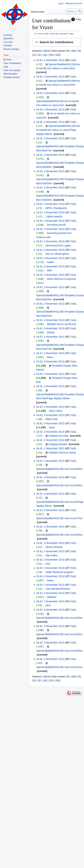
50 (39, 55)
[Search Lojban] (74, 11)
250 (51, 55)
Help (78, 19)
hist (73, 60)
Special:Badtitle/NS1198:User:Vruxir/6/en (59, 535)
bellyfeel (52, 597)
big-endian (52, 555)
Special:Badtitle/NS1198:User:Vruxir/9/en (59, 469)
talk (46, 34)
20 (34, 55)
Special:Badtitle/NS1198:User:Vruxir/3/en (59, 651)
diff (67, 204)
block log (54, 34)
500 (57, 55)
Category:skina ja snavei (62, 453)
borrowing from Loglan (58, 245)
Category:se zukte (59, 436)
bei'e (48, 605)
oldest (46, 51)
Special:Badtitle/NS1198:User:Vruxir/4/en (59, 634)
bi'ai (48, 564)
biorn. (52, 427)
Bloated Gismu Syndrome (62, 324)
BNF (50, 270)
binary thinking (54, 547)
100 (45, 55)
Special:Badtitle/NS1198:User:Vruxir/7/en (59, 518)
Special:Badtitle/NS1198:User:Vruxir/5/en (59, 618)
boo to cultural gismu (57, 254)
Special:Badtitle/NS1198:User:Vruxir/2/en (59, 667)
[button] (57, 42)
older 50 (76, 51)
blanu (50, 357)
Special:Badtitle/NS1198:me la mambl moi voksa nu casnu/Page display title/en (58, 130)
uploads (64, 34)
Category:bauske (58, 444)
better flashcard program (60, 572)
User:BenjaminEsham (58, 589)
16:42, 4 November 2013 (50, 60)
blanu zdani (56, 411)
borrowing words (57, 225)
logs (71, 34)
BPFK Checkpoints (56, 208)
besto (50, 580)
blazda (51, 332)
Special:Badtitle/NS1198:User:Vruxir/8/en (59, 485)
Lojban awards (54, 216)
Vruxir (41, 34)
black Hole (52, 419)
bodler (51, 262)
